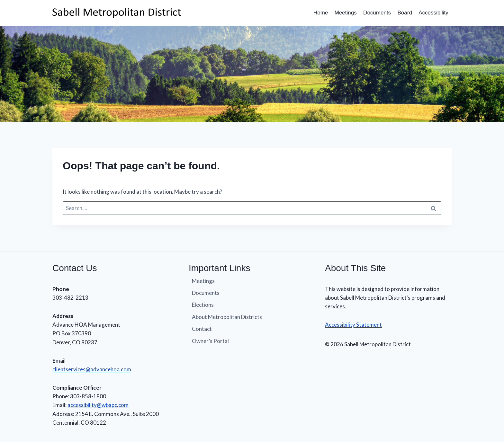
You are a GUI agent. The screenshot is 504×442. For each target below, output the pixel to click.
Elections (203, 305)
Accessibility (433, 13)
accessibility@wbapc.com (98, 405)
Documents (377, 13)
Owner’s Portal (210, 341)
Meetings (346, 13)
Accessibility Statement (353, 325)
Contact (202, 329)
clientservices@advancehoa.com (92, 369)
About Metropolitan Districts (227, 317)
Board (405, 13)
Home (321, 13)
